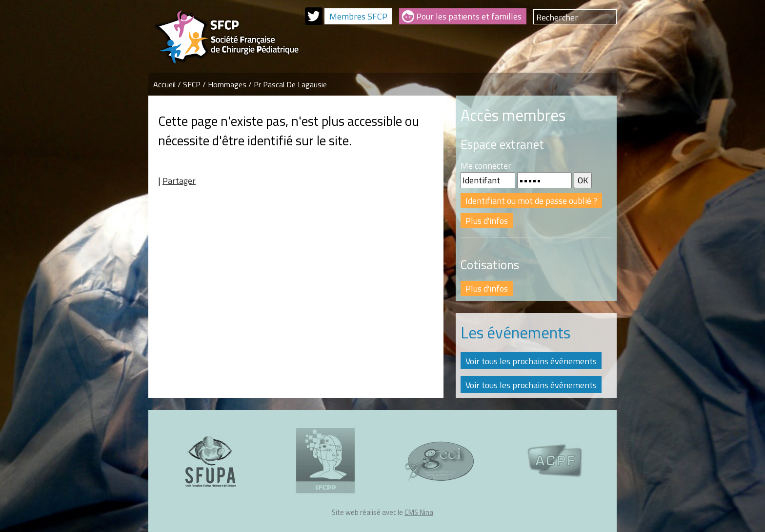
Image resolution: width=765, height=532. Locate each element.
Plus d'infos (487, 221)
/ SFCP (189, 84)
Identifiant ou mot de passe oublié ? (531, 201)
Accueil (164, 84)
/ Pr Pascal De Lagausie (288, 84)
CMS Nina (419, 512)
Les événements (515, 333)
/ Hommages (224, 84)
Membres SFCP (358, 16)
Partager (179, 181)
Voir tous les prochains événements (531, 361)
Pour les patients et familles (469, 16)
